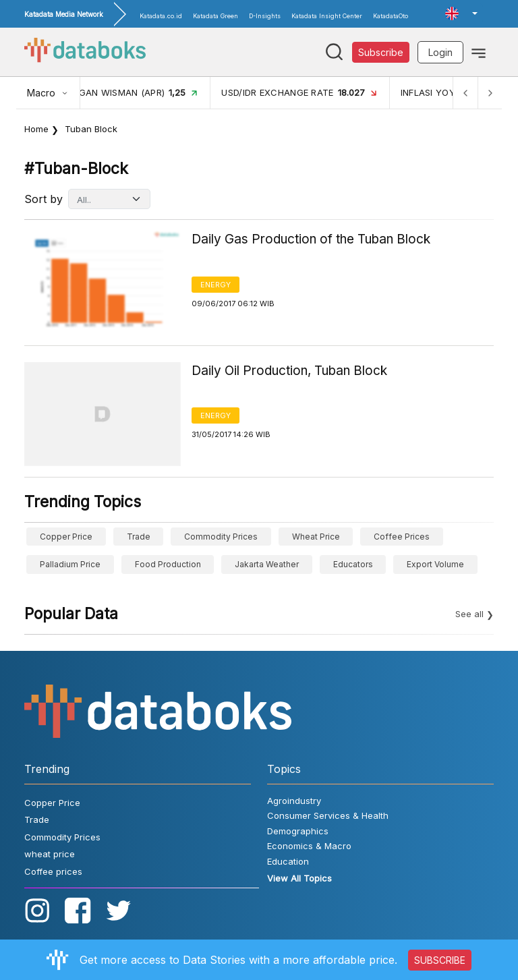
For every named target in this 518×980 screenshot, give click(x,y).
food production (168, 564)
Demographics (298, 831)
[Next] (490, 93)
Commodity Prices (221, 537)
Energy (215, 285)
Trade (139, 537)
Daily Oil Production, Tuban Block (289, 371)
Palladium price (70, 564)
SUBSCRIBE (440, 960)
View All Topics (299, 878)
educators (353, 564)
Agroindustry (294, 801)
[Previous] (465, 93)
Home (36, 129)
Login (440, 52)
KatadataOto (391, 16)
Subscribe (381, 52)
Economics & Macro (309, 846)
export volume (435, 564)
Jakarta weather (267, 564)
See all (469, 614)
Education (288, 861)
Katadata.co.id (161, 16)
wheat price (316, 537)
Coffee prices (402, 537)
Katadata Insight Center (327, 16)
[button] (461, 13)
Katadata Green (215, 16)
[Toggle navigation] (479, 52)
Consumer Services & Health (328, 815)
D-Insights (265, 16)
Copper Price (66, 537)
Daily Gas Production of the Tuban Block (311, 239)
